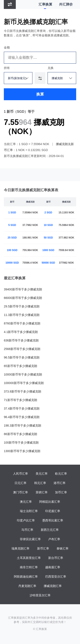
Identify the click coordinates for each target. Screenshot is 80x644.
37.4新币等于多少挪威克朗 (22, 408)
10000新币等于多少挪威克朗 (23, 374)
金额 (7, 47)
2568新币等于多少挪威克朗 (22, 349)
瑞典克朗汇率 (20, 548)
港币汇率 (60, 483)
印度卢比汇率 (26, 520)
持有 (7, 68)
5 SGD (12, 225)
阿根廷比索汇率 (50, 502)
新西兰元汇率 (50, 530)
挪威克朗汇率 (53, 586)
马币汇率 (27, 530)
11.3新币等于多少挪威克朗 (22, 315)
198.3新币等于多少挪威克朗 (23, 426)
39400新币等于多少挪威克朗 (23, 289)
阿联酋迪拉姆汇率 (26, 577)
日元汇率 (20, 483)
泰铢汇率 (63, 548)
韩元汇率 (40, 483)
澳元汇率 (26, 502)
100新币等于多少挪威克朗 (21, 443)
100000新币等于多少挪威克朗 (24, 383)
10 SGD (48, 225)
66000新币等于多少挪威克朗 (23, 298)
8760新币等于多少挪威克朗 (22, 323)
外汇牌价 (66, 4)
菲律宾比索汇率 (30, 539)
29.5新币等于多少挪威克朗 (22, 306)
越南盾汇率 (53, 567)
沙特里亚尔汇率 (40, 595)
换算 (40, 94)
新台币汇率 (56, 558)
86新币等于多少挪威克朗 (20, 434)
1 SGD (12, 213)
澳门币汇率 (20, 492)
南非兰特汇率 (29, 567)
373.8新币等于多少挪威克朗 (23, 391)
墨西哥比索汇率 (53, 520)
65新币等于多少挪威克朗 (20, 366)
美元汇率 (42, 474)
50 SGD (48, 238)
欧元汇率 (61, 474)
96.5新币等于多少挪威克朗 (22, 357)
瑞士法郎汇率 (29, 511)
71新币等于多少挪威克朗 (20, 400)
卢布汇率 (54, 539)
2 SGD (48, 213)
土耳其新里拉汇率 (29, 558)
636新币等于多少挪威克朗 (21, 340)
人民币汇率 (20, 474)
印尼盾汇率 (53, 511)
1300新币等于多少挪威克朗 (22, 451)
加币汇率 (61, 492)
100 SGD (12, 250)
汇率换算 (45, 4)
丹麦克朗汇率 (27, 586)
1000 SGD (48, 250)
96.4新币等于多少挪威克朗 (22, 417)
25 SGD (12, 238)
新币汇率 (43, 548)
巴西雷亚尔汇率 (56, 577)
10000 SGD (12, 263)
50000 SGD (48, 263)
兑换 (51, 68)
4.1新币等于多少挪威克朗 (21, 332)
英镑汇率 (42, 492)
